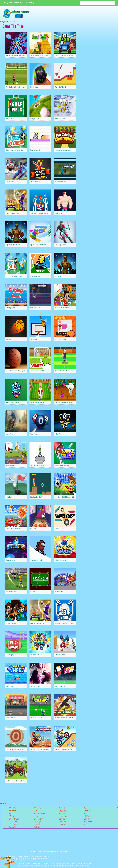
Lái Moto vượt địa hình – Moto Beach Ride (45, 749)
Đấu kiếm (13, 808)
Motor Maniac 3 (11, 434)
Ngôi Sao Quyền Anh (13, 245)
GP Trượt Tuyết (60, 119)
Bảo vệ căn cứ (40, 814)
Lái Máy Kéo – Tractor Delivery (16, 781)
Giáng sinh (13, 822)
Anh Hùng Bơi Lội (12, 686)
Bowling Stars (10, 560)
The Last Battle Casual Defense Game (68, 402)
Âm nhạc (12, 811)
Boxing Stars (59, 276)
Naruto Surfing (35, 686)
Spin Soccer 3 (35, 150)
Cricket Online (35, 182)
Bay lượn (63, 811)
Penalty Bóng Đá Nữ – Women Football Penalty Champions (26, 87)
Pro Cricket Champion (62, 150)
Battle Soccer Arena (37, 402)
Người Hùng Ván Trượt (38, 245)
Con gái (62, 819)
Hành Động (13, 824)
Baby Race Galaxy (61, 560)
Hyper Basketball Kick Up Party (16, 371)
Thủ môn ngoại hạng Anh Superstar (42, 718)
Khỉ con (87, 824)
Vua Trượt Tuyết (60, 245)
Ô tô (35, 811)
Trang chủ (8, 3)
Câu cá (12, 816)
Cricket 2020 (10, 182)
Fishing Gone (10, 308)
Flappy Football (11, 623)
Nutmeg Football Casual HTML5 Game (68, 371)
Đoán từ (62, 808)
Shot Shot (34, 529)
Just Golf (9, 497)
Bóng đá (87, 811)
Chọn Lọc (63, 816)
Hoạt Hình (38, 824)
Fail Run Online (60, 655)
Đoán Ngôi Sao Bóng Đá (14, 150)
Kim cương (13, 827)
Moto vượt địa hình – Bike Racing (66, 749)
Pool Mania (34, 434)
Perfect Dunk (10, 339)
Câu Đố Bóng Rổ (60, 339)
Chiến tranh (38, 819)
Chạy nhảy (38, 816)
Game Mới (19, 3)
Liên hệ (64, 851)
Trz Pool (33, 592)
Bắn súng (88, 814)
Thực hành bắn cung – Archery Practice (19, 749)
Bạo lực (12, 814)
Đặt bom (37, 808)
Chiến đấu (88, 816)
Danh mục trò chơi (38, 851)
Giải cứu (62, 822)
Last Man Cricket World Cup (40, 213)
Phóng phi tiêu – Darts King (15, 56)
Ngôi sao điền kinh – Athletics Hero (66, 718)
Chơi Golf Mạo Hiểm (37, 466)
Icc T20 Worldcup (60, 182)
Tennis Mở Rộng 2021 (38, 276)
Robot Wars (59, 592)
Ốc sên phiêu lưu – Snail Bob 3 (41, 56)
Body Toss (58, 213)
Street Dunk (10, 466)
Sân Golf (9, 119)
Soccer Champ (60, 686)
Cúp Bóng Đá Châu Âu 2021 (64, 497)
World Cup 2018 (11, 592)
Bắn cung (63, 814)
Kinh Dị (37, 827)
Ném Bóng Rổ (35, 308)
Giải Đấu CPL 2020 (12, 213)
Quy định (49, 851)
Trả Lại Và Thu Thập (62, 466)
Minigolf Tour (35, 119)
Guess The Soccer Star (14, 276)
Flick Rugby (10, 655)
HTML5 (62, 824)
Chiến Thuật (14, 819)
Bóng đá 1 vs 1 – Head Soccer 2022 (67, 56)
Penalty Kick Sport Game (39, 371)
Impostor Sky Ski (36, 560)
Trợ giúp (57, 851)
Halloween (88, 822)
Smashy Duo (35, 655)
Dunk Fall (33, 339)
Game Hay (30, 3)
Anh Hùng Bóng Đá (12, 402)
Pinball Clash (59, 529)
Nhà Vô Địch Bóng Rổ (13, 529)
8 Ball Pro (58, 434)
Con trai (87, 819)
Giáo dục (37, 822)
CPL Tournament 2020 (38, 623)
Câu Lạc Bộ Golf (36, 497)
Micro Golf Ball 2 (60, 87)
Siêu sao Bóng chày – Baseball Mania (67, 623)
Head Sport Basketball (62, 308)
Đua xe (87, 808)
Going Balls (34, 87)
